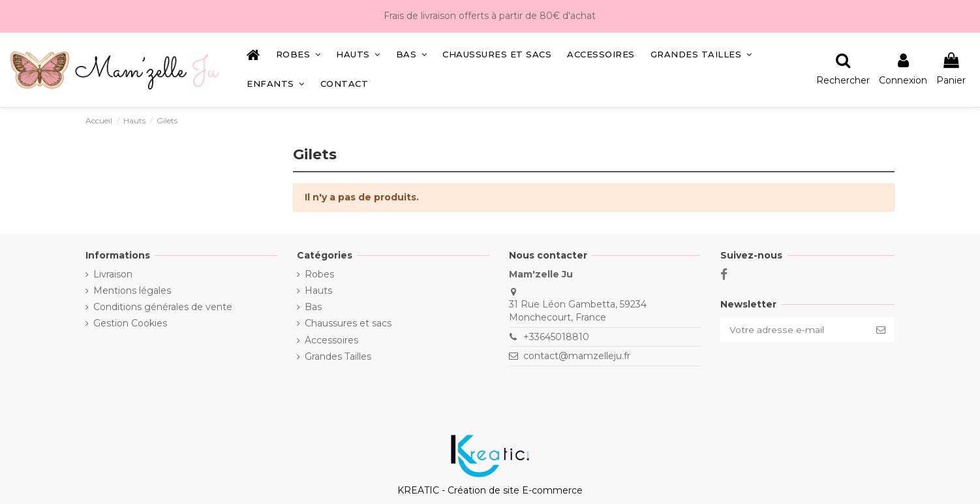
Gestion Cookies (130, 323)
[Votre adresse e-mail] (793, 330)
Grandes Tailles (338, 356)
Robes (319, 274)
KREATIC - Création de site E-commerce (490, 490)
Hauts (318, 291)
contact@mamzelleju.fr (576, 356)
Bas (313, 307)
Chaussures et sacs (348, 323)
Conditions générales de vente (163, 307)
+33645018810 (556, 337)
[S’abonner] (881, 330)
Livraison (113, 274)
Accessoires (331, 340)
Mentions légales (132, 291)
